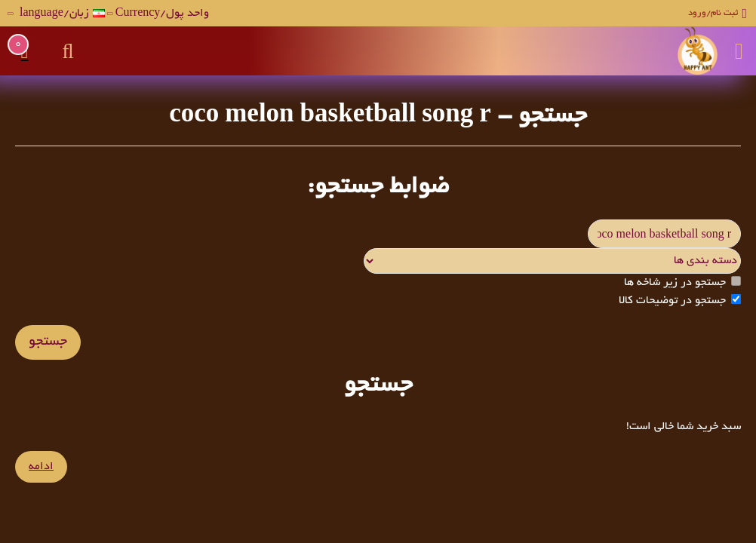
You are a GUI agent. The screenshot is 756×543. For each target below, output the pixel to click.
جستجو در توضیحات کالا (680, 301)
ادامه (41, 467)
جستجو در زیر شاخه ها (682, 282)
